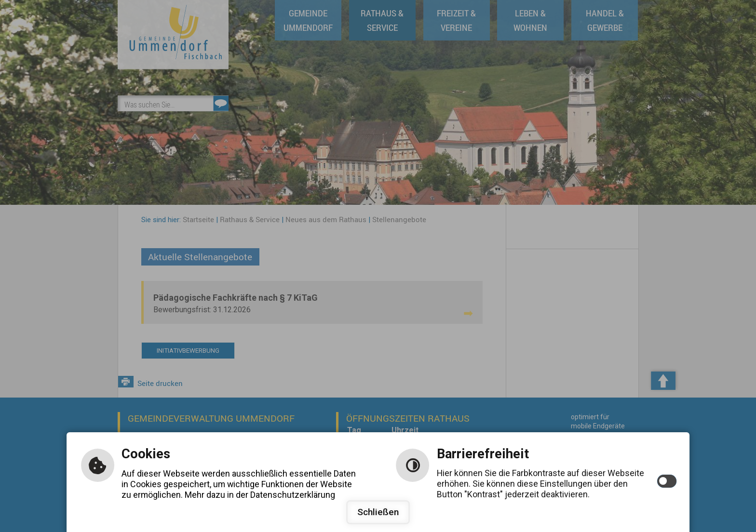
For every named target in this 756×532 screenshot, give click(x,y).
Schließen (378, 512)
